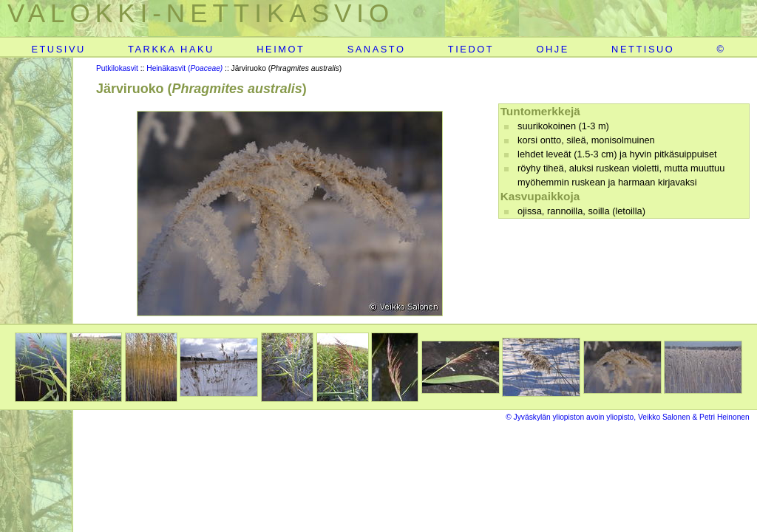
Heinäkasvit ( (184, 68)
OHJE (552, 49)
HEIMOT (281, 49)
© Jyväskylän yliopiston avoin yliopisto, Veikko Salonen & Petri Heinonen (628, 417)
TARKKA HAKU (171, 49)
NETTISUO (643, 49)
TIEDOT (471, 49)
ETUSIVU (58, 49)
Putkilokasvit (117, 68)
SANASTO (377, 49)
